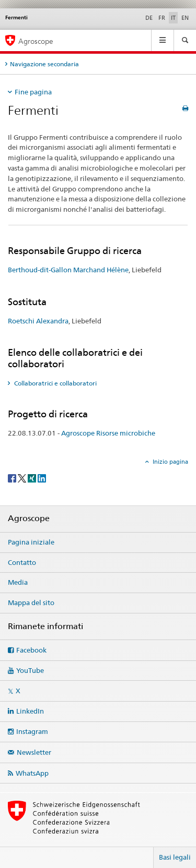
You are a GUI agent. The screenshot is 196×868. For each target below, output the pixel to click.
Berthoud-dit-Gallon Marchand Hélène (68, 270)
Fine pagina (33, 92)
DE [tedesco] (149, 18)
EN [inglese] (185, 18)
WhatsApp (32, 773)
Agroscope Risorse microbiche (108, 433)
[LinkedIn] (42, 478)
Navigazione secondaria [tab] (44, 64)
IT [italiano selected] (173, 18)
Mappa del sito (31, 602)
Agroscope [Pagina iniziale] (36, 41)
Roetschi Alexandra (38, 321)
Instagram (32, 731)
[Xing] (33, 478)
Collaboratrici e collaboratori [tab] (55, 383)
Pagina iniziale (31, 542)
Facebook (31, 650)
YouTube (30, 670)
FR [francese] (162, 18)
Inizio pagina (170, 462)
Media (18, 582)
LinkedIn (30, 711)
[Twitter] (23, 478)
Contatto (22, 562)
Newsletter (34, 752)
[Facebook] (13, 478)
